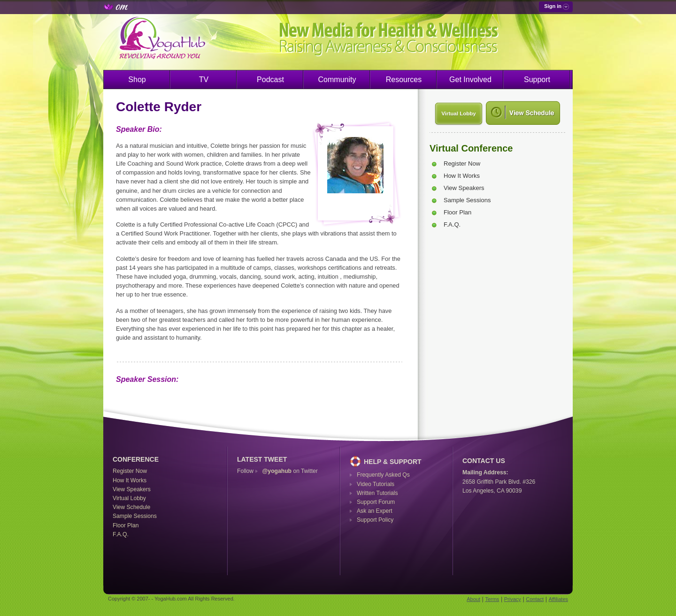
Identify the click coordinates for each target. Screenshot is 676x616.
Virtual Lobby (458, 114)
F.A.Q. (452, 224)
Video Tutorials (376, 484)
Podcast (270, 80)
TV (204, 80)
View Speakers (464, 188)
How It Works (462, 176)
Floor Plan (457, 212)
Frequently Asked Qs (383, 475)
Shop (137, 80)
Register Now (462, 164)
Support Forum (376, 502)
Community (337, 80)
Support (537, 80)
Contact (535, 599)
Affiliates (558, 599)
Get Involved (470, 80)
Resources (404, 80)
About (473, 599)
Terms (492, 599)
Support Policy (375, 520)
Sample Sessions (467, 200)
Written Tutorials (377, 493)
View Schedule (131, 507)
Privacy (513, 599)
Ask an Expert (375, 511)
